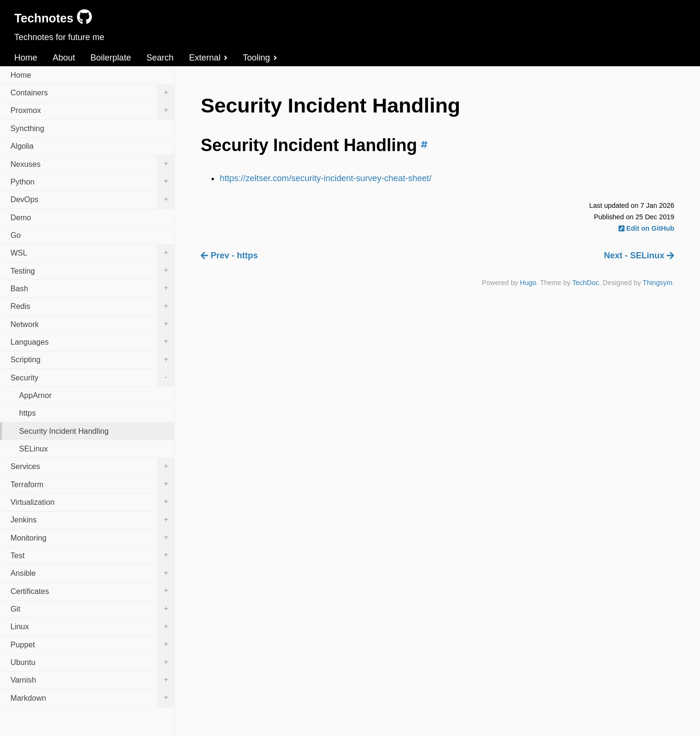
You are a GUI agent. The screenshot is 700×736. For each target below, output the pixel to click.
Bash (92, 288)
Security (92, 378)
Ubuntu (92, 663)
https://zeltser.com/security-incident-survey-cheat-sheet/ (325, 178)
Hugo (528, 283)
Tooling (260, 58)
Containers (92, 93)
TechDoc (586, 283)
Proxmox (92, 111)
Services (92, 467)
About (64, 58)
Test (92, 555)
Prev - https (229, 256)
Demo (21, 217)
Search (160, 58)
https (27, 413)
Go (16, 235)
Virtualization (92, 502)
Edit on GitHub (646, 228)
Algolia (22, 146)
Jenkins (92, 520)
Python (92, 182)
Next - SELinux (639, 256)
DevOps (92, 200)
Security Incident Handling (64, 431)
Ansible (92, 573)
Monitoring (92, 538)
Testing (92, 271)
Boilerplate (111, 58)
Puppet (92, 644)
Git (92, 609)
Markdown (92, 698)
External (208, 58)
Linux (92, 627)
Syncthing (27, 128)
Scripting (92, 360)
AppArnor (35, 395)
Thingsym (658, 283)
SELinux (33, 449)
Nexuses (92, 164)
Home (26, 58)
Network (92, 324)
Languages (92, 342)
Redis (92, 307)
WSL (92, 253)
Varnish (92, 680)
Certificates (92, 591)
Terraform (92, 484)
